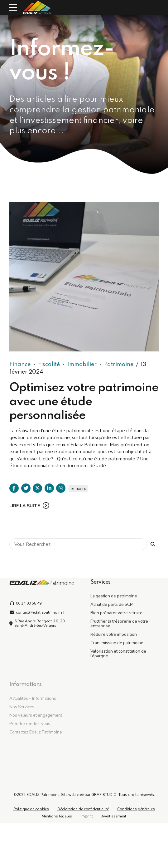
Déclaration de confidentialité (83, 809)
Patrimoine (119, 365)
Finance (20, 365)
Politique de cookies (31, 809)
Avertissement (114, 816)
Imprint (87, 816)
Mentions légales (57, 816)
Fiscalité (49, 365)
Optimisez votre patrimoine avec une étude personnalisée (84, 402)
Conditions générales (136, 809)
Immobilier (82, 365)
